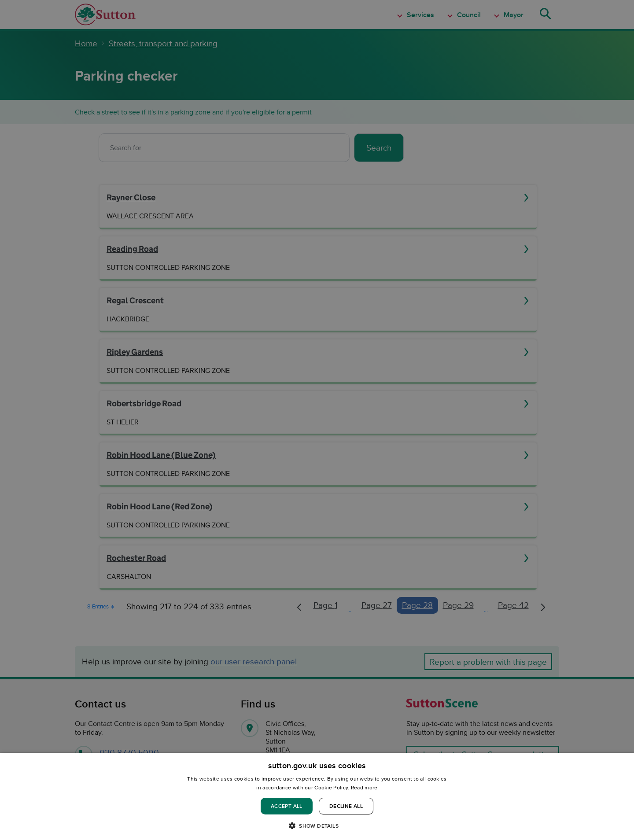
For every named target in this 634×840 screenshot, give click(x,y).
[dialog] (317, 796)
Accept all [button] (287, 806)
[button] (317, 825)
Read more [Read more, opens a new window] (364, 787)
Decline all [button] (346, 806)
